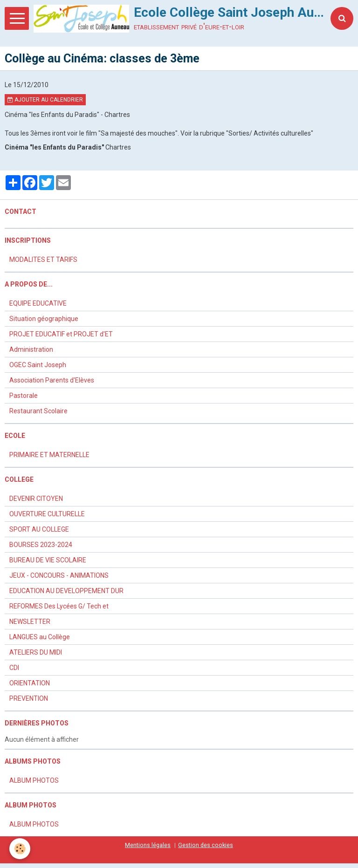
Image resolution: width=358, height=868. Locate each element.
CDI (14, 668)
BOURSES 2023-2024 (41, 545)
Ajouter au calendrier (45, 100)
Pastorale (24, 396)
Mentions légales (148, 845)
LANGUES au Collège (40, 637)
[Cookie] (20, 849)
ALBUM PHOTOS (34, 780)
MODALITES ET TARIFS (43, 260)
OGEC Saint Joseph (38, 365)
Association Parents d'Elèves (52, 380)
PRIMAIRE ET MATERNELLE (49, 455)
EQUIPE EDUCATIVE (38, 303)
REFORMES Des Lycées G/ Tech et (59, 606)
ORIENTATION (30, 683)
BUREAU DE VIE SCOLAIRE (48, 560)
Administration (31, 349)
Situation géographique (44, 319)
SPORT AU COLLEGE (39, 529)
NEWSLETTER (30, 622)
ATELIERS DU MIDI (36, 652)
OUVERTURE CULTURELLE (47, 514)
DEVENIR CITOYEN (36, 499)
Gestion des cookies (206, 845)
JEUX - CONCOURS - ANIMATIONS (59, 575)
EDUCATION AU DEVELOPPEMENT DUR (66, 591)
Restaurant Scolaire (38, 411)
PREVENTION (29, 698)
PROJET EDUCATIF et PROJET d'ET (61, 334)
